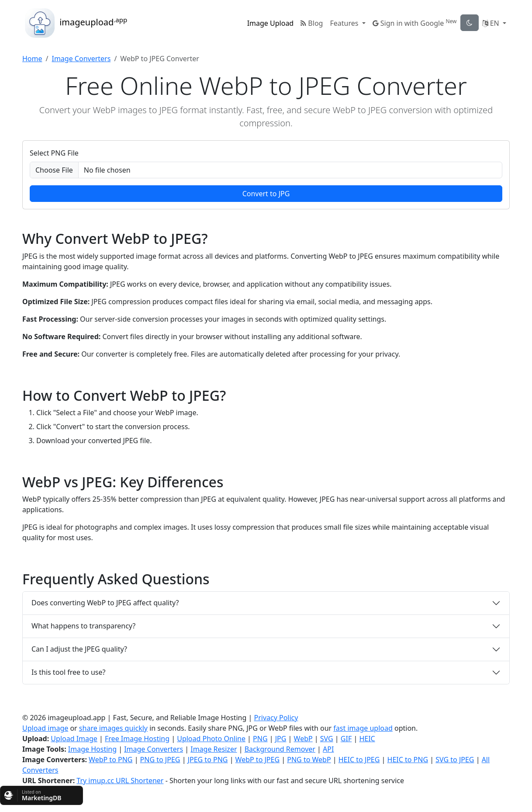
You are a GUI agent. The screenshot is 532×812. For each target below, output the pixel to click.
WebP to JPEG (257, 760)
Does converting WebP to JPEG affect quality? (105, 603)
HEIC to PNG (408, 760)
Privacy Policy (276, 718)
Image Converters (81, 59)
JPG (281, 739)
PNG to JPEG (160, 760)
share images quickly (113, 728)
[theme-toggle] (470, 23)
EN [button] (492, 23)
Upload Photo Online (211, 739)
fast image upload (363, 728)
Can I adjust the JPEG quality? (79, 649)
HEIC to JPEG (359, 760)
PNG (260, 739)
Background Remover (280, 749)
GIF (346, 739)
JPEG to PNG (208, 760)
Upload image (45, 728)
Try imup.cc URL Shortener (120, 781)
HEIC (367, 739)
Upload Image (74, 739)
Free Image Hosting (137, 739)
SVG (327, 739)
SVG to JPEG (455, 760)
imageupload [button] (75, 23)
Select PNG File (54, 153)
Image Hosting (92, 749)
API (328, 749)
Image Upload (271, 23)
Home (32, 59)
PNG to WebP (309, 760)
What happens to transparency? (83, 626)
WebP (303, 739)
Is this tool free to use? (68, 672)
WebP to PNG (111, 760)
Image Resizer (214, 749)
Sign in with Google (415, 23)
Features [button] (345, 23)
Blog (312, 23)
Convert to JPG (266, 194)
